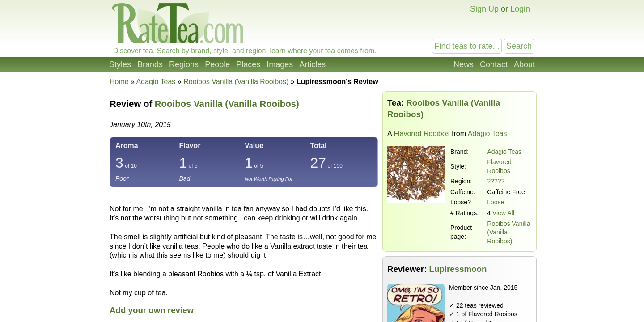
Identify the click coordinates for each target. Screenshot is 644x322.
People (217, 64)
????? (496, 181)
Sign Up (484, 9)
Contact (494, 64)
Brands (150, 64)
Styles (120, 64)
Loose (496, 202)
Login (520, 9)
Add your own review (152, 310)
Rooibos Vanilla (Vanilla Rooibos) (227, 104)
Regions (184, 64)
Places (248, 64)
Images (280, 64)
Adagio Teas (504, 152)
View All (503, 213)
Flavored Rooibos (422, 133)
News (464, 64)
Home (119, 82)
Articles (312, 64)
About (524, 64)
